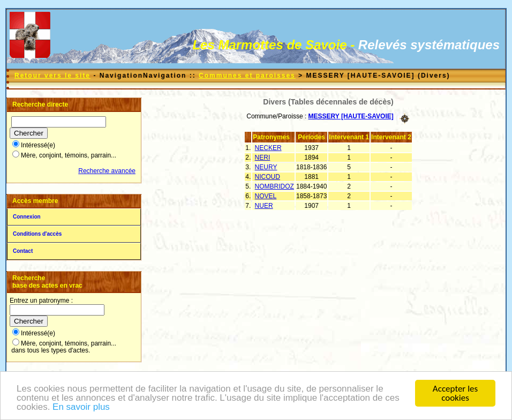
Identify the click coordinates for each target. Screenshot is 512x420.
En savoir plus (81, 407)
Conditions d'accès (37, 234)
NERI (263, 157)
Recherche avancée (107, 171)
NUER (264, 206)
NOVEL (266, 196)
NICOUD (268, 177)
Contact (23, 251)
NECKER (268, 148)
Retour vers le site (52, 76)
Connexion (27, 217)
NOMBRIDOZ (274, 186)
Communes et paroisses (247, 76)
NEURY (266, 167)
